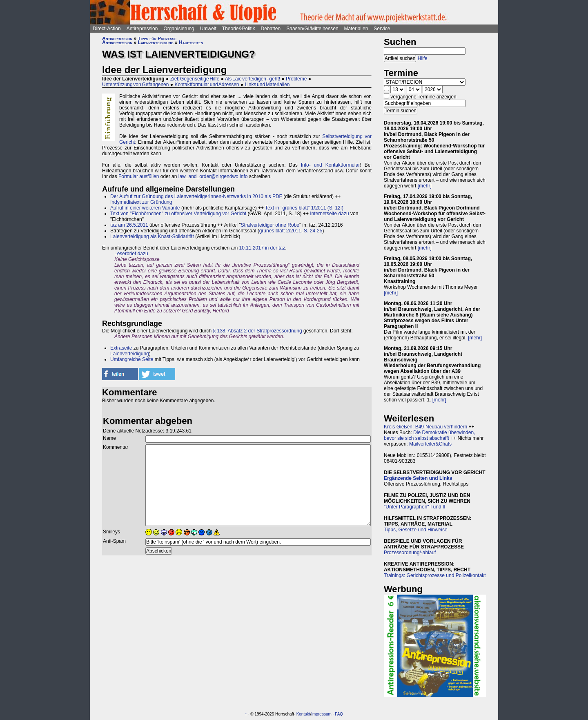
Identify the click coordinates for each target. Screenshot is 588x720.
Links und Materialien (267, 85)
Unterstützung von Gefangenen (135, 85)
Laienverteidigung (155, 42)
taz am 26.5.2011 (129, 225)
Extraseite (121, 348)
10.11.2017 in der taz (262, 248)
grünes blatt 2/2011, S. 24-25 (291, 231)
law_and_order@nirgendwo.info (213, 176)
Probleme (296, 79)
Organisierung (179, 29)
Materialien (356, 29)
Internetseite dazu (329, 214)
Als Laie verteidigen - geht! (253, 79)
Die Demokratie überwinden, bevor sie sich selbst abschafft (429, 435)
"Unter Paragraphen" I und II (415, 507)
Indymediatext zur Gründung (141, 202)
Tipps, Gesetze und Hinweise (416, 530)
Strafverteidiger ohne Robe (270, 225)
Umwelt (208, 29)
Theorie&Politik (239, 29)
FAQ (339, 714)
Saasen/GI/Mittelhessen (312, 29)
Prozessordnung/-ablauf (410, 553)
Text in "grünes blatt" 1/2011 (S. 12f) (304, 208)
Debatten (271, 29)
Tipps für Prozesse (157, 38)
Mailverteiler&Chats (430, 444)
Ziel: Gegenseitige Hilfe (195, 79)
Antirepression (142, 29)
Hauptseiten (191, 42)
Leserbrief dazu (131, 254)
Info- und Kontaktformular (331, 165)
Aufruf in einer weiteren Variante (145, 208)
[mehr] (425, 186)
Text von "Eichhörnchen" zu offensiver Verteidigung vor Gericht (178, 214)
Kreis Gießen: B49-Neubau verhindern (425, 427)
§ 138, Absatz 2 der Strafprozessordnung (257, 331)
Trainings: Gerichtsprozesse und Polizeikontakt (435, 575)
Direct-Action (107, 29)
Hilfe (423, 58)
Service (382, 29)
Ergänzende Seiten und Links (418, 478)
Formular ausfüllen (139, 176)
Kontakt (303, 714)
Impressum (321, 714)
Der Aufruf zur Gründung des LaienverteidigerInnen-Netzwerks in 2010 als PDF (196, 196)
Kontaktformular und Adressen (207, 85)
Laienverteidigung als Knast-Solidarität (152, 236)
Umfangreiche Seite (132, 359)
